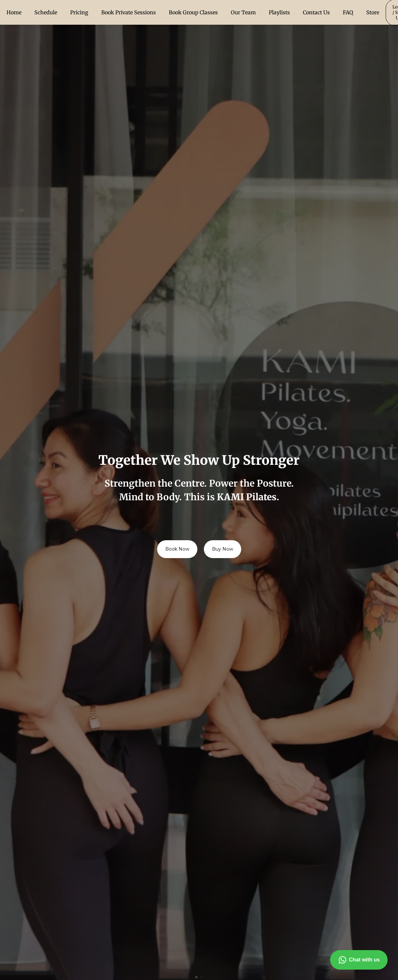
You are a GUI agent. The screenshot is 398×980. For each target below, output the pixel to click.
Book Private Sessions (129, 12)
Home (14, 12)
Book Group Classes (193, 12)
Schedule (46, 12)
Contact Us (316, 12)
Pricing (79, 12)
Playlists (279, 12)
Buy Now (223, 549)
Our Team (243, 12)
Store (373, 12)
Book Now (177, 549)
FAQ (348, 12)
